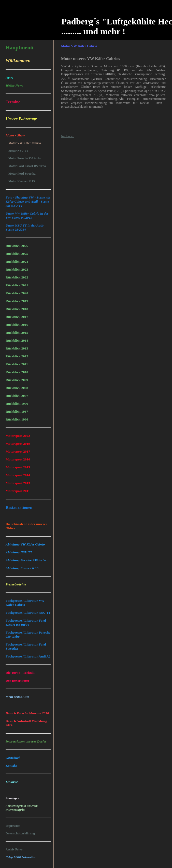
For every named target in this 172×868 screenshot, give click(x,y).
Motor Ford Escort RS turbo (27, 166)
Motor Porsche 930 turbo (25, 158)
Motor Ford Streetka (22, 174)
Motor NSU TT (18, 151)
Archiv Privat (15, 849)
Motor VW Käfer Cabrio (25, 143)
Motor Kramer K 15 (22, 181)
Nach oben (68, 136)
